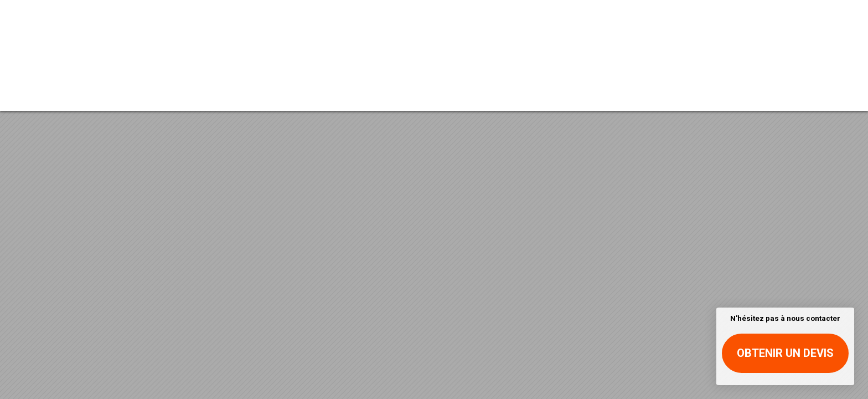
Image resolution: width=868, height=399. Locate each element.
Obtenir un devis (785, 353)
